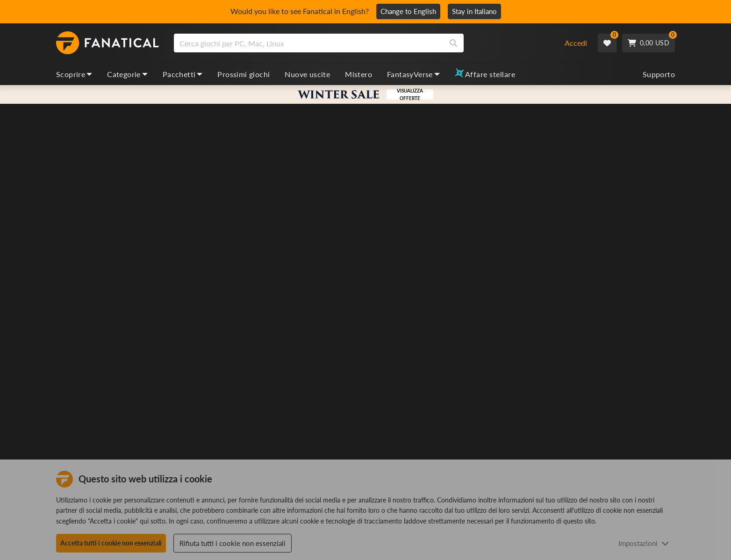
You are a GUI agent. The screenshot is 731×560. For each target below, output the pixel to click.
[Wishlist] (607, 43)
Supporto (659, 74)
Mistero (358, 74)
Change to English (408, 11)
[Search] (453, 43)
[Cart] (649, 43)
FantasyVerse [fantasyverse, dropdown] (413, 74)
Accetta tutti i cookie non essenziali (111, 543)
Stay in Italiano (474, 11)
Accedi (576, 43)
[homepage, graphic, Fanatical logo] (107, 43)
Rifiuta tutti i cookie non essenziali (233, 543)
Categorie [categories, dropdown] (127, 74)
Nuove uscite (307, 74)
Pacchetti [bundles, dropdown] (183, 74)
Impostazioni (644, 543)
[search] (309, 43)
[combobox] (363, 43)
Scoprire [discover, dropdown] (74, 74)
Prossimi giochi (244, 74)
